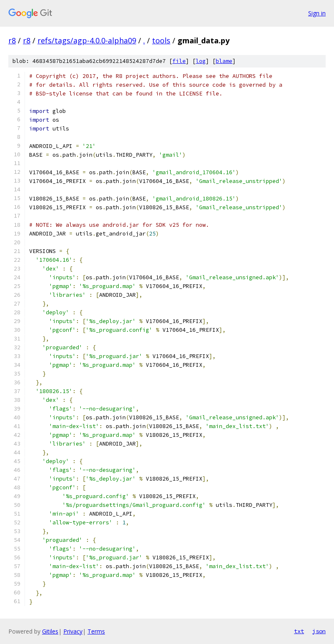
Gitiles (50, 631)
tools (161, 40)
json (319, 631)
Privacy (73, 631)
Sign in (317, 13)
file (179, 61)
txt (299, 631)
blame (224, 61)
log (201, 61)
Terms (96, 631)
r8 (12, 40)
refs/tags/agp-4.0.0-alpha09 (87, 40)
